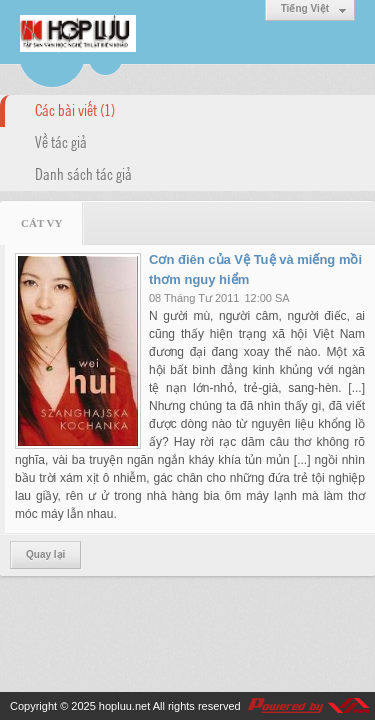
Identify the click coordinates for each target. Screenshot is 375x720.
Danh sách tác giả (83, 173)
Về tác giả (61, 141)
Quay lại (45, 554)
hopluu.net (124, 706)
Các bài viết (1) (75, 109)
